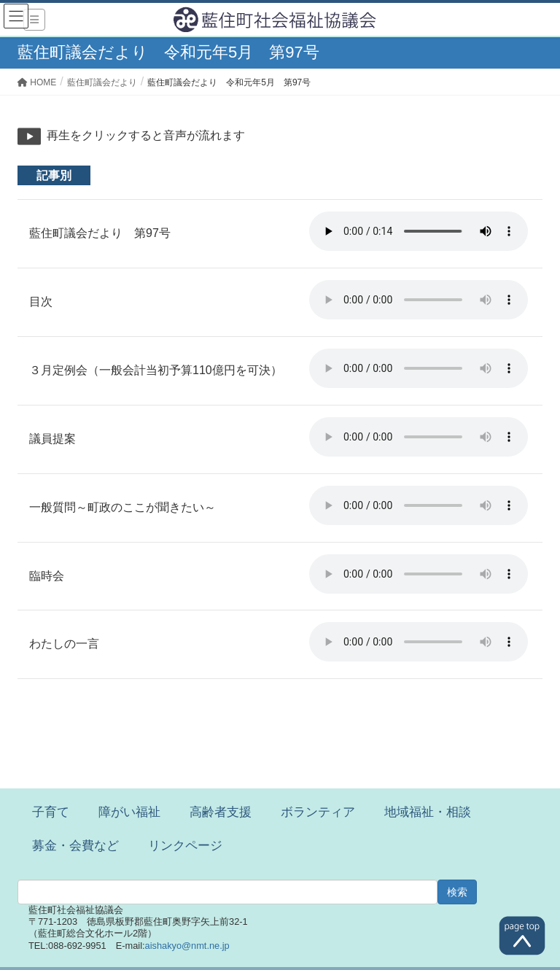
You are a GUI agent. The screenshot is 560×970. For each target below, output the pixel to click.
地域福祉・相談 (428, 812)
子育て (51, 812)
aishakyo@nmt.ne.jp (187, 946)
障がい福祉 (129, 812)
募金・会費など (75, 846)
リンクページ (185, 846)
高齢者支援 (221, 812)
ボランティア (318, 812)
